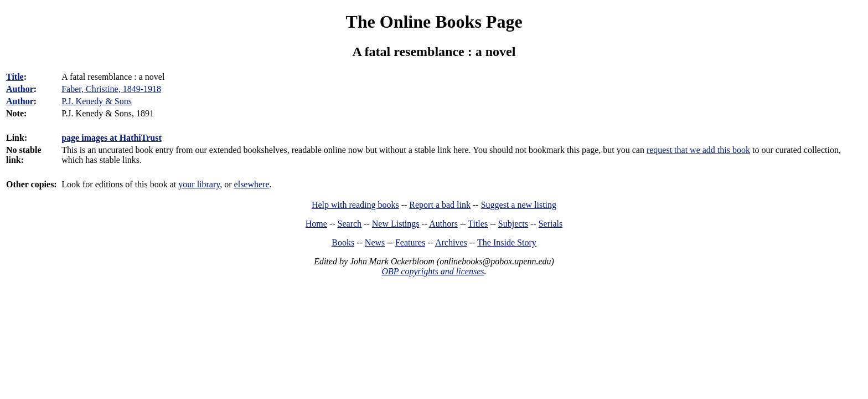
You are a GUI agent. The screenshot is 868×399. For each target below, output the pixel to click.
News (375, 242)
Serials (551, 224)
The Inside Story (507, 242)
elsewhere (252, 184)
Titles (478, 224)
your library (199, 184)
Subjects (513, 224)
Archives (451, 242)
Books (343, 242)
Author (20, 89)
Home (316, 224)
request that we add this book (698, 150)
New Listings (396, 224)
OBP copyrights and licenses (433, 271)
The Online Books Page (434, 22)
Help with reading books (355, 205)
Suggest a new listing (519, 205)
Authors (443, 224)
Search (350, 224)
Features (410, 242)
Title (15, 77)
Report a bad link (440, 205)
